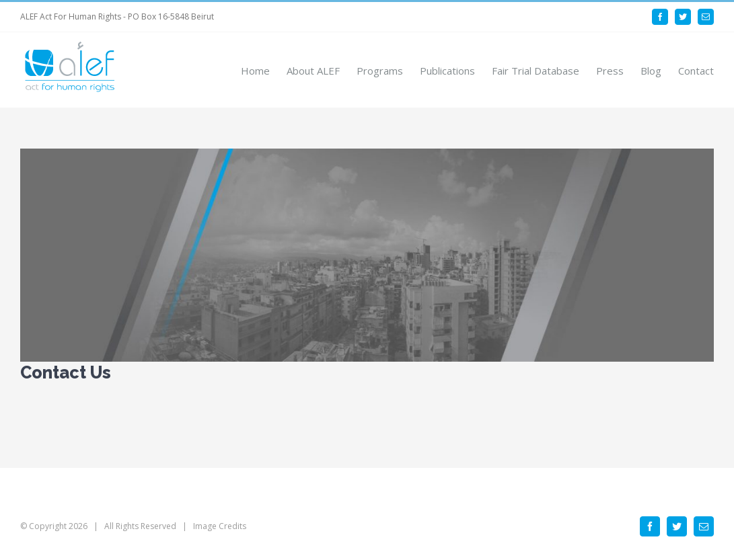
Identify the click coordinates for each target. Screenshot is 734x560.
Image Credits (220, 526)
